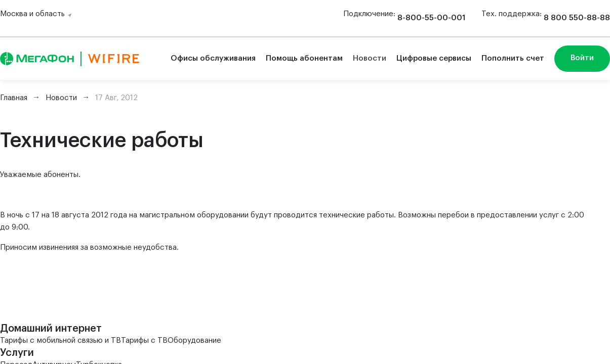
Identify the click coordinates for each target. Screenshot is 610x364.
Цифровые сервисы (434, 58)
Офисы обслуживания (213, 58)
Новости (370, 58)
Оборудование (194, 340)
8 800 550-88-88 (577, 18)
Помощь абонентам (304, 58)
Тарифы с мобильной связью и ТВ (60, 340)
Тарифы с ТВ (144, 340)
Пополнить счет (513, 58)
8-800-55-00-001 (431, 18)
